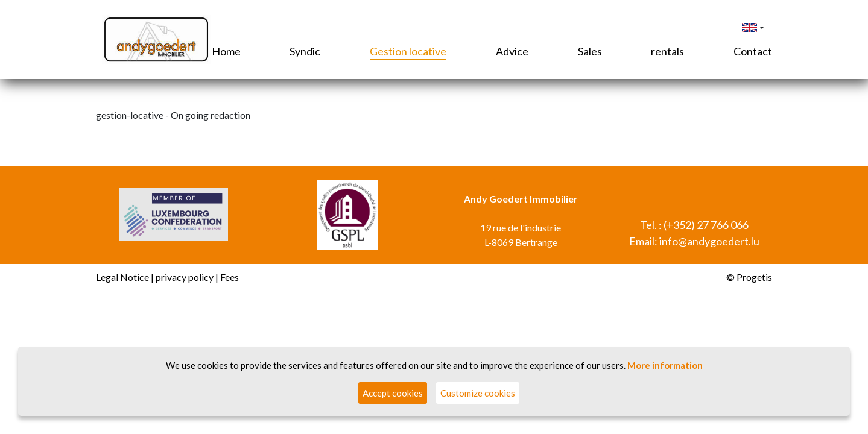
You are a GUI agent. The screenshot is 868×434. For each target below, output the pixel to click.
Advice (512, 51)
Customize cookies (478, 393)
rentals (667, 51)
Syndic (305, 51)
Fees (230, 277)
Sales (590, 51)
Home (226, 51)
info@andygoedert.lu (709, 241)
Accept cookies (393, 393)
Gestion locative (408, 51)
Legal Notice (122, 277)
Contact (753, 51)
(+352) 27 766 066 (706, 225)
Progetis (754, 277)
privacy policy (185, 277)
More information (665, 365)
